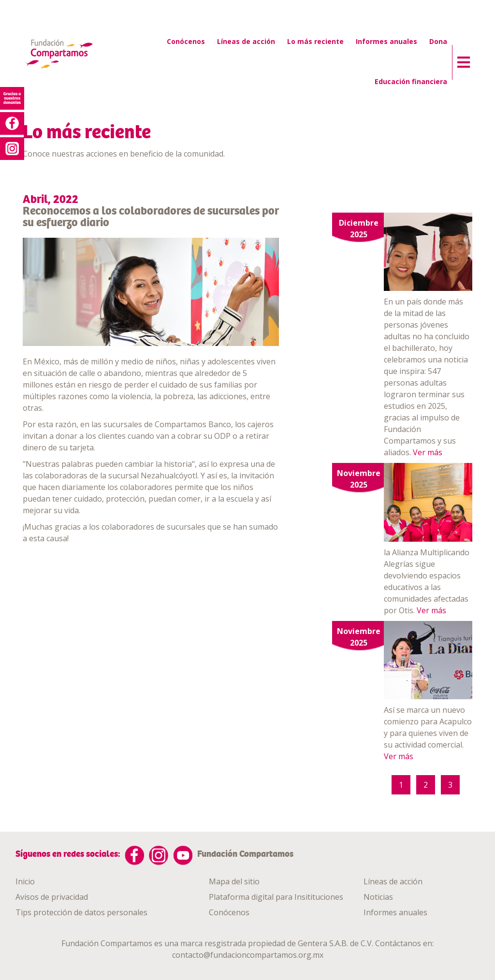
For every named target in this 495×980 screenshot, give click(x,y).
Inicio (25, 881)
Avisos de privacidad (52, 897)
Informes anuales (386, 41)
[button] (461, 60)
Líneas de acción (246, 41)
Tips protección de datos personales (81, 912)
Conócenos (186, 41)
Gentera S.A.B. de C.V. (335, 943)
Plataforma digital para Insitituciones (276, 897)
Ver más (428, 452)
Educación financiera (411, 81)
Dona (438, 41)
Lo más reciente (315, 41)
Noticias (378, 897)
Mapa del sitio (234, 881)
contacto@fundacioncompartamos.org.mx (248, 955)
